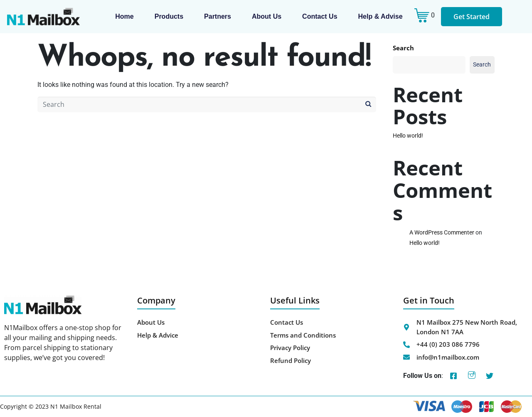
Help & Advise (381, 16)
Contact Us (320, 16)
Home (124, 16)
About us (267, 16)
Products (169, 16)
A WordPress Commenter (442, 232)
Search (403, 48)
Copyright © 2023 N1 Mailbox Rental (51, 406)
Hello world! (408, 136)
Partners (218, 16)
